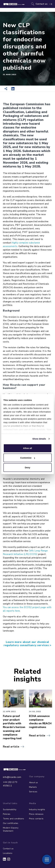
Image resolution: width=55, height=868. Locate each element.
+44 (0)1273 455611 (10, 784)
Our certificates (11, 823)
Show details (39, 439)
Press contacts (36, 819)
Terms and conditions (13, 819)
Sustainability (10, 809)
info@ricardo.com (12, 777)
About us (34, 782)
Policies (7, 814)
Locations (8, 853)
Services (33, 792)
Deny (27, 467)
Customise (28, 458)
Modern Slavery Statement (11, 829)
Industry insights (37, 809)
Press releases (36, 814)
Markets (33, 787)
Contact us (42, 4)
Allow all (27, 448)
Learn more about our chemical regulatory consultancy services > (27, 644)
